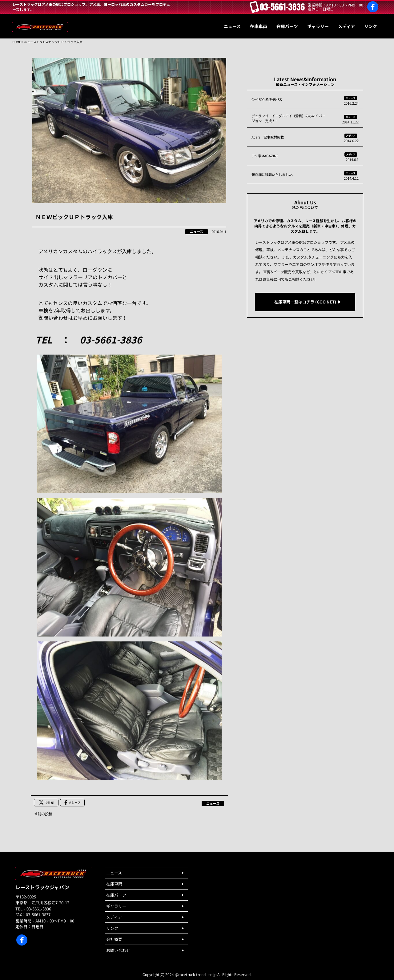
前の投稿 (45, 814)
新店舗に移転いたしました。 (273, 175)
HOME (17, 42)
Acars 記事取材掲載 (268, 137)
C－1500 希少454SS (267, 99)
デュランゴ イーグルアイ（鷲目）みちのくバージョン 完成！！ (289, 118)
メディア (351, 136)
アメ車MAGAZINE (265, 156)
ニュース (30, 42)
